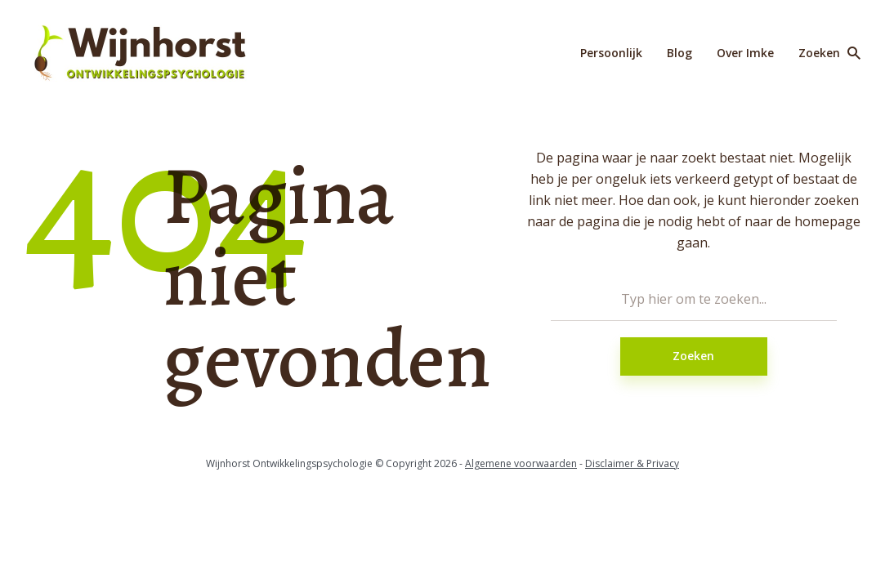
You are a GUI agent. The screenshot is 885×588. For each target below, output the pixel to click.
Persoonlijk (611, 53)
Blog (679, 53)
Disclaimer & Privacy (632, 463)
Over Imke (745, 53)
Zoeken (693, 356)
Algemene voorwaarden (521, 463)
